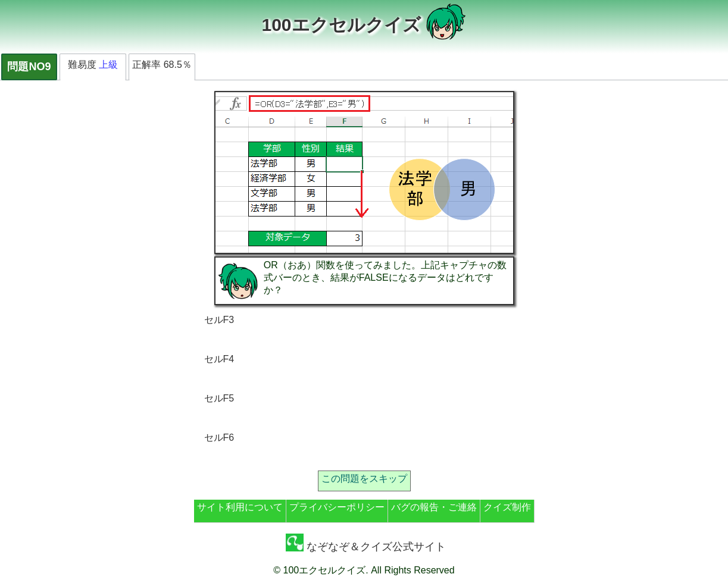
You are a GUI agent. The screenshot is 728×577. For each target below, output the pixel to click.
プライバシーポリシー (337, 507)
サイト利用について (240, 507)
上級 (108, 65)
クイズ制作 (507, 507)
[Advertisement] (463, 387)
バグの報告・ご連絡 (434, 507)
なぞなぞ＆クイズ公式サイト (366, 547)
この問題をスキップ (364, 479)
